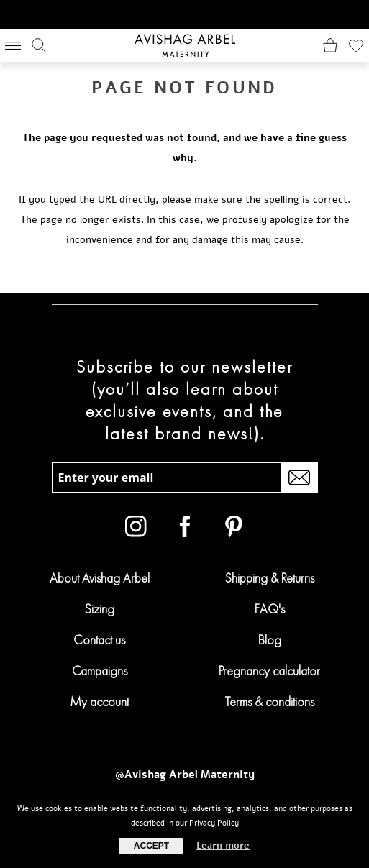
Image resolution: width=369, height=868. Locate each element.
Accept (151, 846)
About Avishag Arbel (100, 578)
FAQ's (270, 609)
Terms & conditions (270, 702)
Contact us (99, 640)
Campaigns (100, 671)
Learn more (223, 846)
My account (99, 702)
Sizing (99, 609)
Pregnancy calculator (269, 671)
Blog (270, 640)
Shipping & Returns (269, 578)
